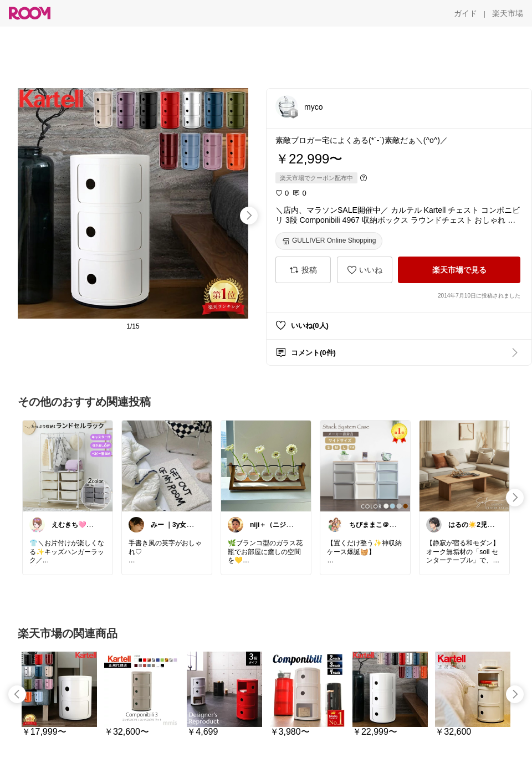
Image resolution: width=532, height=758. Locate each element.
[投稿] (303, 270)
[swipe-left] (17, 694)
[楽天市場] (508, 13)
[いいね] (365, 270)
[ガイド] (465, 13)
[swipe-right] (249, 216)
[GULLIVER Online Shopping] (329, 241)
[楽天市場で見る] (459, 270)
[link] (68, 465)
